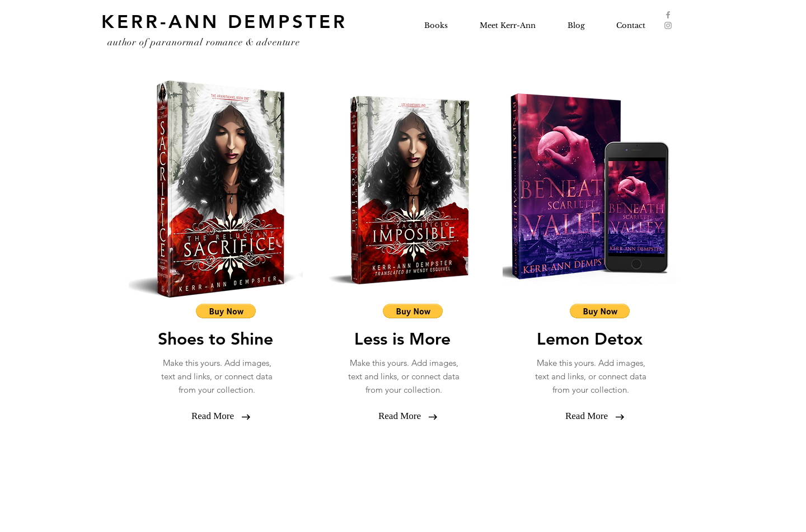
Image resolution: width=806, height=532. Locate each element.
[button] (213, 416)
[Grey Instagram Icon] (668, 25)
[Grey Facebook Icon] (668, 15)
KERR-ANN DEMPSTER (224, 21)
